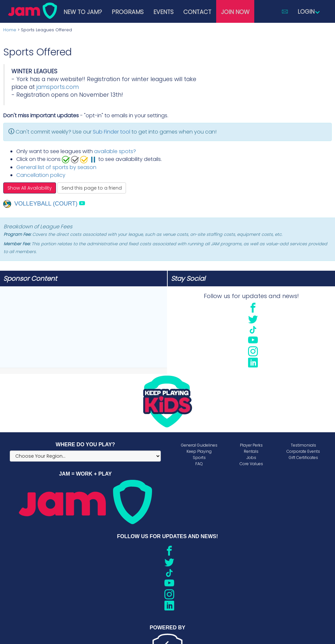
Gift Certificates (303, 458)
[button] (285, 11)
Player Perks (251, 445)
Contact (197, 12)
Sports (199, 458)
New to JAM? (83, 12)
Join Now (235, 12)
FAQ (199, 464)
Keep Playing (199, 451)
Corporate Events (303, 451)
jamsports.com (58, 87)
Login (309, 12)
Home (10, 30)
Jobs (251, 458)
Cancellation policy (41, 175)
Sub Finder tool (112, 132)
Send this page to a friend (92, 188)
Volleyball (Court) (40, 204)
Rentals (251, 451)
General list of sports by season (56, 167)
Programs (128, 12)
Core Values (251, 464)
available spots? (115, 151)
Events (163, 12)
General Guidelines (199, 445)
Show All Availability (30, 188)
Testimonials (303, 445)
